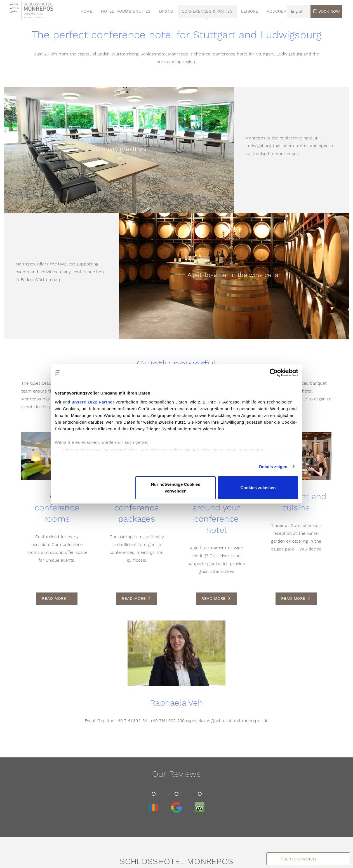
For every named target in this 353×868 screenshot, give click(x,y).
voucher (279, 12)
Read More (57, 599)
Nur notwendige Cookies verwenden (176, 488)
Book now (326, 12)
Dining (169, 12)
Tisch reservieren (298, 859)
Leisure (253, 12)
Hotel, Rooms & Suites (129, 12)
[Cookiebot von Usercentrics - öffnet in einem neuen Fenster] (274, 373)
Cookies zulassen (258, 488)
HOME (89, 12)
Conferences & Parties (210, 12)
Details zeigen (273, 467)
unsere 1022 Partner (93, 402)
